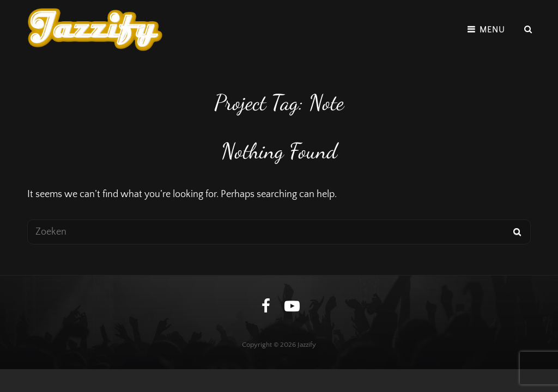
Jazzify (307, 345)
